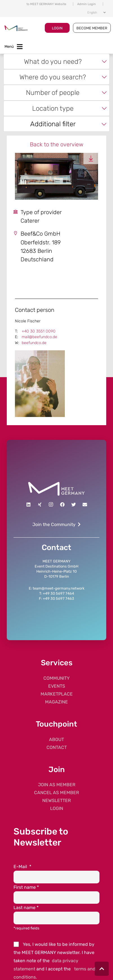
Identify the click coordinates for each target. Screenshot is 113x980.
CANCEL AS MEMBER (56, 793)
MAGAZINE (56, 702)
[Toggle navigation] (14, 47)
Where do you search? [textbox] (53, 77)
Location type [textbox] (53, 108)
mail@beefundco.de (39, 337)
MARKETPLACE (57, 694)
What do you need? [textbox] (53, 61)
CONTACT (57, 747)
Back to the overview (57, 144)
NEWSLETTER (56, 800)
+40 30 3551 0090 (39, 331)
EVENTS (57, 686)
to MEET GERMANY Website (46, 4)
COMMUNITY (56, 678)
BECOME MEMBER (92, 28)
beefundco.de (34, 343)
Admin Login (87, 4)
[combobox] (56, 61)
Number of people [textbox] (53, 93)
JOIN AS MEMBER (57, 785)
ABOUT (56, 739)
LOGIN (57, 28)
